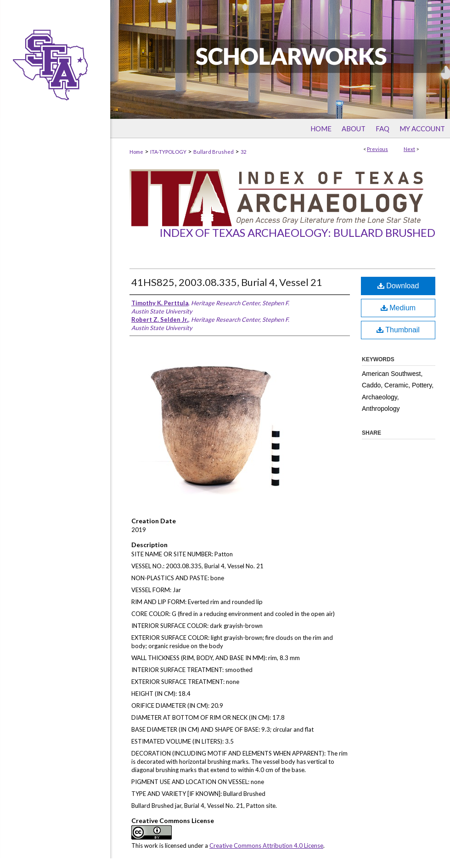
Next (409, 149)
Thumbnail (398, 330)
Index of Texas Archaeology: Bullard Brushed (297, 232)
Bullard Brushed (214, 152)
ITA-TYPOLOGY (168, 152)
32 (243, 152)
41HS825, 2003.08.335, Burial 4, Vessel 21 (227, 282)
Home (136, 152)
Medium (398, 308)
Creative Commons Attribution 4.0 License (266, 846)
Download (398, 286)
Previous (377, 149)
